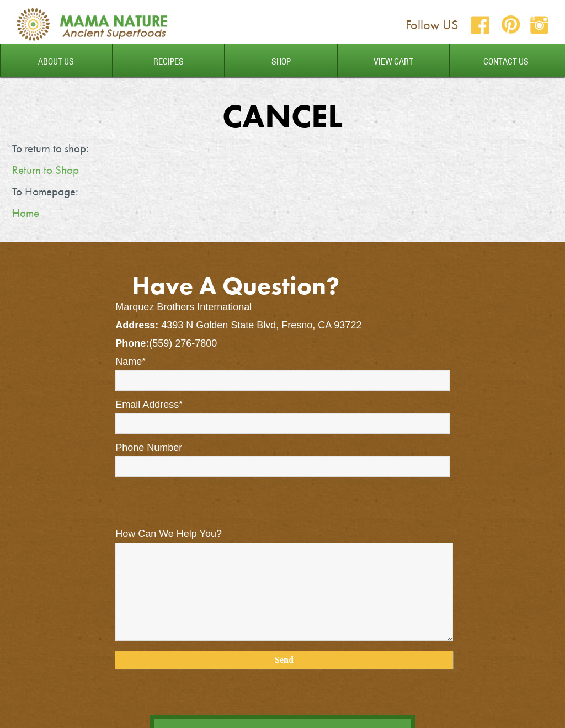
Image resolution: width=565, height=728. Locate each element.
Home (26, 213)
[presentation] (199, 507)
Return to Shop (46, 170)
